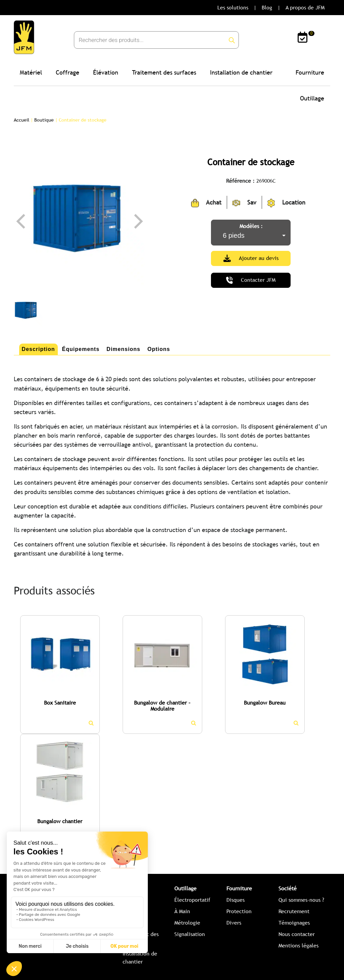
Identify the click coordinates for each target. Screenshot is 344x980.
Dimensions (123, 349)
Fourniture (310, 72)
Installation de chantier (241, 72)
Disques (235, 900)
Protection (239, 911)
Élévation (106, 72)
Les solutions (233, 8)
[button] (17, 731)
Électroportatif (192, 900)
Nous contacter (297, 934)
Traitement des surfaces (164, 72)
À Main (182, 911)
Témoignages (294, 923)
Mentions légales (298, 946)
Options (159, 349)
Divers (234, 923)
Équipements (81, 349)
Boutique (44, 120)
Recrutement (294, 911)
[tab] (38, 349)
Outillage (312, 98)
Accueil (21, 120)
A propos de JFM (305, 8)
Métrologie (187, 923)
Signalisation (190, 934)
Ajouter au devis (251, 258)
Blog (267, 8)
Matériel (31, 72)
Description (38, 349)
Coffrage (68, 72)
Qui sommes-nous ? (301, 900)
